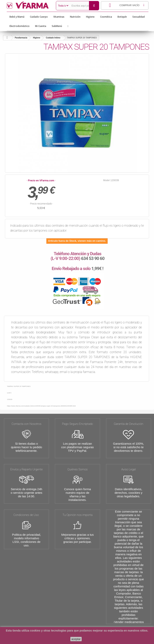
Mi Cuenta (41, 26)
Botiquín (122, 17)
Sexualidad (139, 17)
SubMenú (57, 26)
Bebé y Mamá (17, 17)
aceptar (76, 639)
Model (106, 180)
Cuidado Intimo (53, 38)
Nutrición (75, 17)
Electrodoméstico (20, 26)
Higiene (90, 17)
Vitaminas (59, 17)
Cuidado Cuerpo (39, 17)
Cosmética (106, 17)
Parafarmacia (21, 38)
